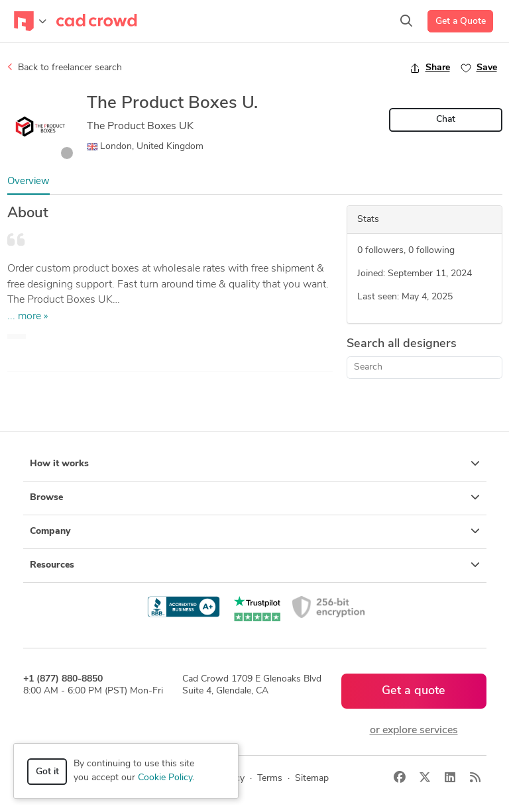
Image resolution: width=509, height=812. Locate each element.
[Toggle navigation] (30, 21)
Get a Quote (461, 22)
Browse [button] (255, 497)
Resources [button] (255, 565)
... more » (28, 317)
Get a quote (414, 691)
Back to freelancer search (65, 68)
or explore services (414, 731)
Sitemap (312, 779)
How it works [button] (255, 464)
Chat (446, 120)
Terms (270, 779)
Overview (28, 182)
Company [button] (255, 531)
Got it (47, 772)
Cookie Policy (165, 778)
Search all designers (402, 344)
